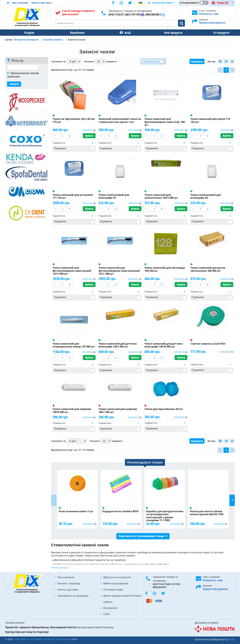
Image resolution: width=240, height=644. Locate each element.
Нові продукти (166, 33)
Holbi (232, 639)
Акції (122, 33)
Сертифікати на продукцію (73, 596)
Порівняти (197, 62)
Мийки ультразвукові (116, 583)
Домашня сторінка (8, 3)
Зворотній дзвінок (215, 589)
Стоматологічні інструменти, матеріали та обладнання (42, 639)
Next (232, 500)
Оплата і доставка (41, 3)
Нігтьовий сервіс (113, 590)
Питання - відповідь (69, 583)
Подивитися (59, 143)
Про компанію (20, 3)
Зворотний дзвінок (212, 23)
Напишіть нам (209, 14)
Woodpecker (111, 608)
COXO (106, 614)
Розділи (28, 33)
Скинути (14, 84)
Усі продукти (212, 33)
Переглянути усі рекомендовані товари (141, 536)
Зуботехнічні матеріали (117, 577)
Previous (54, 500)
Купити (89, 136)
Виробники (74, 33)
